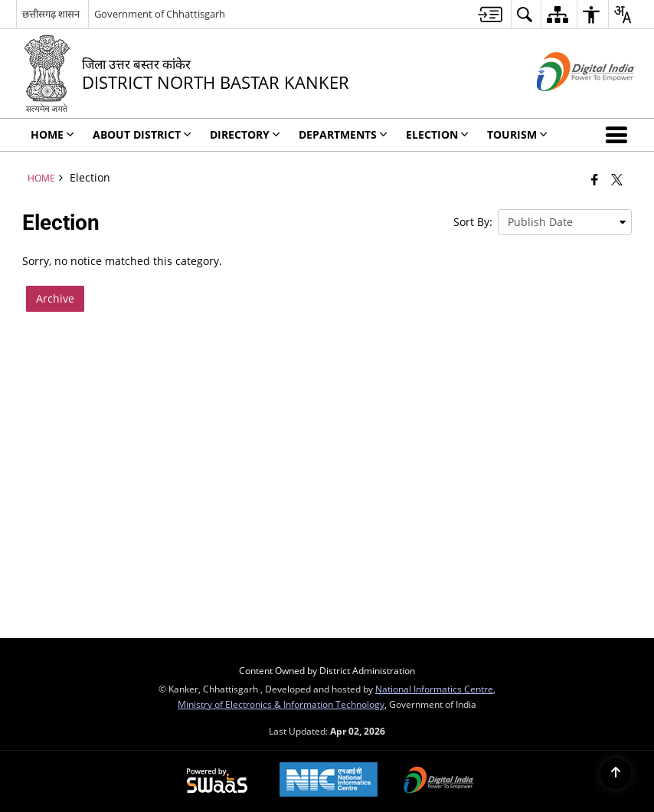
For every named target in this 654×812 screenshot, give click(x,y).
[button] (620, 135)
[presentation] (565, 222)
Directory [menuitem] (245, 134)
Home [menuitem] (52, 134)
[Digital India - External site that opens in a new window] (566, 104)
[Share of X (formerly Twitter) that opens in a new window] (617, 179)
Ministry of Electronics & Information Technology (281, 704)
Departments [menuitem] (343, 134)
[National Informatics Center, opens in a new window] (329, 781)
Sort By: (473, 222)
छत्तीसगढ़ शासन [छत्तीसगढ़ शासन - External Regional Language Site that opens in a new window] (51, 14)
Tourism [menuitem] (517, 134)
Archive (55, 298)
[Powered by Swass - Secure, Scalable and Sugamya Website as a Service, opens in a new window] (217, 781)
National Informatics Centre (434, 689)
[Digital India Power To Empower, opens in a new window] (439, 781)
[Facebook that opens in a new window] (595, 179)
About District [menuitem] (142, 134)
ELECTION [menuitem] (437, 134)
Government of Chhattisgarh (160, 14)
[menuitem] (490, 14)
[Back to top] (616, 774)
